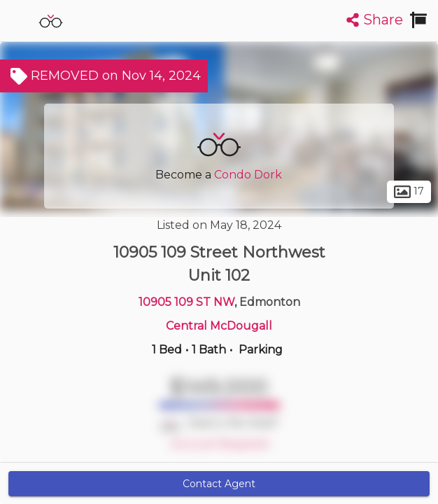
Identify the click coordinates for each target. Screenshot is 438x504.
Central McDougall (219, 326)
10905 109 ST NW (186, 302)
